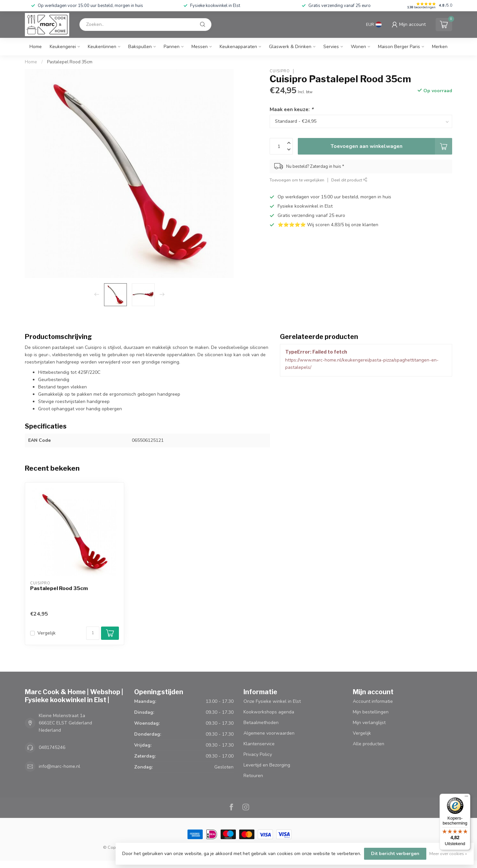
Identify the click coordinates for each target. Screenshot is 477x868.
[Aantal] (93, 633)
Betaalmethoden (261, 723)
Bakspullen (140, 47)
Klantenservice (259, 744)
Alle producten (369, 744)
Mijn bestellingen (371, 712)
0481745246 (52, 747)
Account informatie (373, 701)
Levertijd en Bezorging (267, 765)
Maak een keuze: (291, 109)
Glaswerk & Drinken (290, 47)
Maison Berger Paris (399, 47)
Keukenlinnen (102, 47)
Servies (331, 47)
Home (36, 47)
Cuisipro (280, 71)
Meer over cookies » (448, 854)
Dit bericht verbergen (395, 854)
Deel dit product (349, 180)
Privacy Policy (258, 754)
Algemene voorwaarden (269, 733)
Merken (440, 47)
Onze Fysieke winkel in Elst (272, 701)
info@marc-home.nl (59, 766)
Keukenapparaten (238, 47)
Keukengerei (63, 47)
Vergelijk (47, 633)
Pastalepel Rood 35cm (70, 62)
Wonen (358, 47)
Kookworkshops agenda (269, 712)
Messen (200, 47)
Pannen (172, 47)
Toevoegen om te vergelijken (297, 180)
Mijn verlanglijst (369, 723)
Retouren (253, 776)
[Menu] (466, 798)
